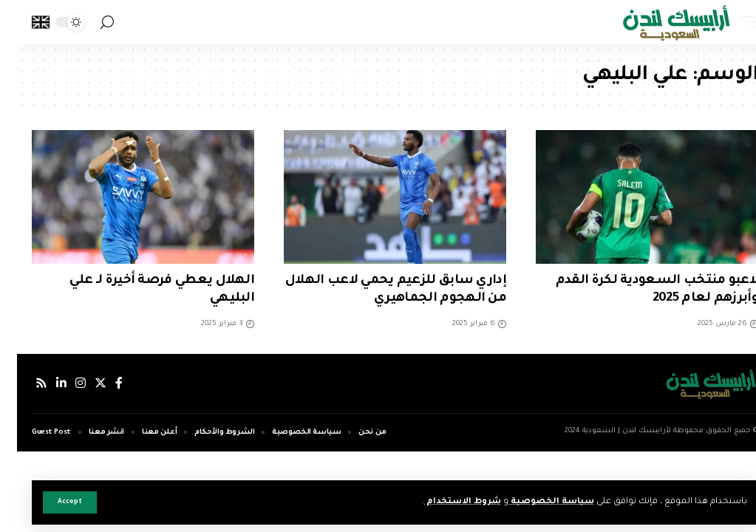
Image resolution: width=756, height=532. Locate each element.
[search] (90, 23)
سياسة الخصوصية (534, 502)
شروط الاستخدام (445, 502)
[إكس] (84, 383)
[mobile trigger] (729, 22)
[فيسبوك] (102, 383)
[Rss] (24, 383)
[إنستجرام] (64, 383)
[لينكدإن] (44, 383)
